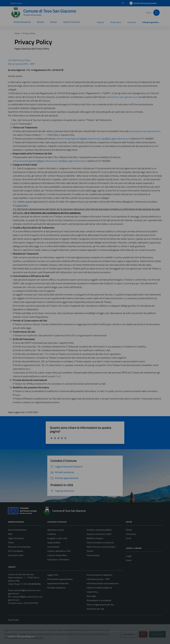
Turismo (90, 551)
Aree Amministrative (17, 530)
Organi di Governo (16, 538)
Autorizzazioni (53, 547)
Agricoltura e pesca (56, 530)
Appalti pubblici (54, 542)
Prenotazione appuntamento (60, 579)
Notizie (129, 530)
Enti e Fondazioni (16, 551)
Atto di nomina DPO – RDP (21, 64)
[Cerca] (156, 13)
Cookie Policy (21, 205)
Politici (11, 542)
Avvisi (128, 538)
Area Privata (13, 620)
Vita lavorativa (93, 555)
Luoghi (129, 556)
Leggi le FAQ (53, 575)
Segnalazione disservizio (58, 583)
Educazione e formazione (58, 559)
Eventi (129, 560)
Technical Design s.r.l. (26, 636)
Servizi (53, 22)
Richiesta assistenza (56, 588)
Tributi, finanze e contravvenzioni (101, 547)
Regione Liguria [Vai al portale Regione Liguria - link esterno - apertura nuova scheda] (16, 3)
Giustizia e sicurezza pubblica (99, 530)
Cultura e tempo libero (57, 555)
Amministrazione (22, 22)
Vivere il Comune (72, 22)
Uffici (10, 534)
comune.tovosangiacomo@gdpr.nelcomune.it (78, 139)
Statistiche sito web (95, 609)
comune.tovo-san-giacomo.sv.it (122, 97)
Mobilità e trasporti (95, 538)
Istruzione (132, 22)
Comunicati (131, 534)
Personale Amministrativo (19, 547)
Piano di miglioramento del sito (100, 605)
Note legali (91, 596)
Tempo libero (116, 22)
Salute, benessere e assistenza (100, 542)
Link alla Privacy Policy (19, 60)
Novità (40, 22)
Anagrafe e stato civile (57, 538)
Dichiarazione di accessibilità (99, 600)
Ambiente (52, 534)
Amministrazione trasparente (99, 575)
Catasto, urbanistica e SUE (59, 551)
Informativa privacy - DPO (98, 579)
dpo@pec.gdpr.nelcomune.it (116, 139)
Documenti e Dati (16, 555)
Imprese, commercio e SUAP (99, 534)
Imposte (100, 22)
